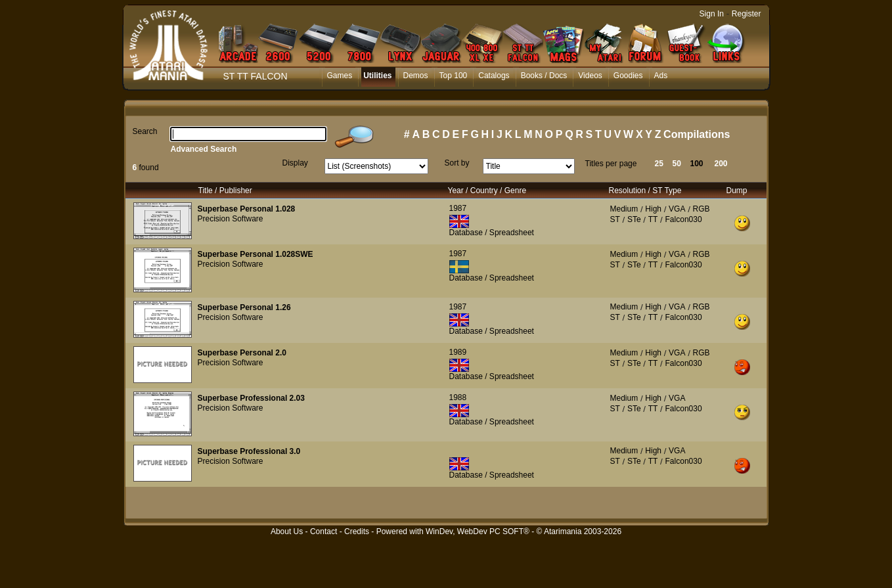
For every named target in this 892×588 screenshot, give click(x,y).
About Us (287, 531)
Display (295, 163)
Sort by (457, 163)
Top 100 (454, 76)
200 (721, 164)
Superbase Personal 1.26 (244, 307)
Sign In (712, 14)
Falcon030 (684, 219)
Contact (323, 531)
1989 (458, 352)
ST (615, 219)
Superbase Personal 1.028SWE (256, 254)
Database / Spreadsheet (492, 233)
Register (747, 14)
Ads (661, 76)
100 (697, 164)
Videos (590, 76)
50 (677, 164)
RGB (702, 209)
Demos (416, 76)
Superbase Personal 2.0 (242, 353)
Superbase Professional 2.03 (251, 398)
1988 (458, 397)
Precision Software (231, 219)
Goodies (628, 76)
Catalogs (494, 76)
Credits (357, 531)
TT (653, 219)
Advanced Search (204, 149)
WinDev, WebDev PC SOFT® (478, 531)
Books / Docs (544, 76)
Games (340, 76)
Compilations (697, 134)
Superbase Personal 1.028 (247, 209)
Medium (624, 209)
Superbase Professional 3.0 (249, 451)
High (653, 209)
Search (145, 131)
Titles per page (611, 164)
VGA (677, 209)
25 (659, 164)
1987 (458, 208)
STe (634, 219)
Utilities (377, 76)
